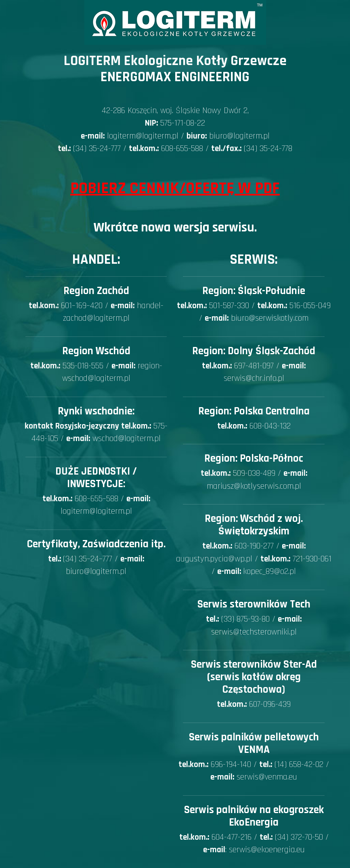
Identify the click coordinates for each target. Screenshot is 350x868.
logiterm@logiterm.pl (143, 136)
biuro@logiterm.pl (239, 136)
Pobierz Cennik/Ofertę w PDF (175, 188)
